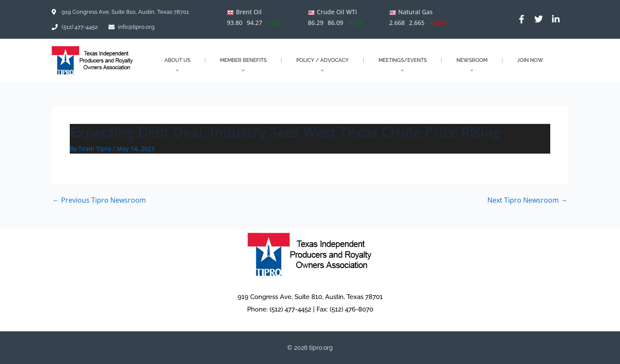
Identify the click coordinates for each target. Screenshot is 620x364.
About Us (177, 65)
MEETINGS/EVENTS (403, 65)
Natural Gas (415, 12)
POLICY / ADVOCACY (322, 65)
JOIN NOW (530, 60)
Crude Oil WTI (337, 12)
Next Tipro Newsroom (527, 200)
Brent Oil (249, 12)
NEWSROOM (472, 65)
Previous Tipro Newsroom (99, 200)
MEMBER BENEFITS (243, 65)
